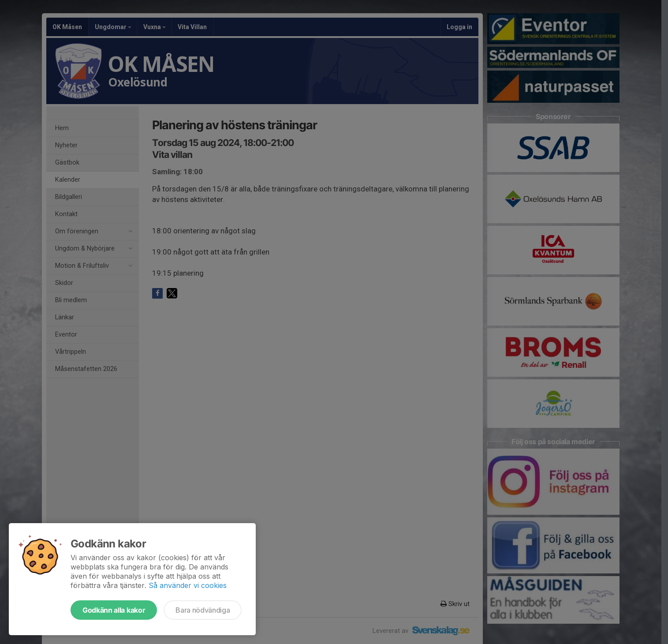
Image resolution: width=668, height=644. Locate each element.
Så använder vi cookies (188, 585)
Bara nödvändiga (203, 610)
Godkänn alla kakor (114, 610)
